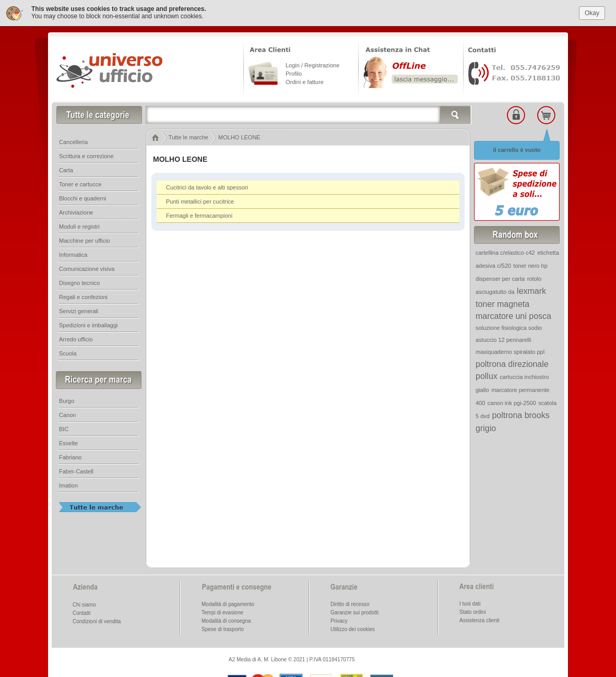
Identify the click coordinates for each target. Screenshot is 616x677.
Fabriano (70, 456)
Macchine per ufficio (85, 240)
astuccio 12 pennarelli (503, 339)
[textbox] (309, 114)
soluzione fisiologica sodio (509, 327)
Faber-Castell (76, 470)
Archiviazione (76, 211)
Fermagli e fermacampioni (199, 215)
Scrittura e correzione (86, 155)
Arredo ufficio (76, 338)
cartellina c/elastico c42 (505, 252)
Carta (66, 169)
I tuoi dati (470, 603)
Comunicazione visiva (87, 268)
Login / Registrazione (312, 64)
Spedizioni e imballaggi (88, 324)
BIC (64, 428)
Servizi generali (79, 310)
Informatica (73, 254)
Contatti (81, 612)
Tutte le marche (188, 136)
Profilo (294, 73)
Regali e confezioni (83, 296)
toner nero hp (530, 265)
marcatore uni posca (513, 315)
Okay (592, 12)
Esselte (68, 442)
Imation (68, 484)
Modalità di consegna (226, 620)
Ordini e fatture (305, 81)
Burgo (67, 400)
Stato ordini (473, 611)
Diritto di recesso (350, 603)
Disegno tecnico (79, 282)
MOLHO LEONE (239, 136)
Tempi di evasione (222, 611)
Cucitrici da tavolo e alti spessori (207, 186)
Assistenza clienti (479, 619)
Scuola (68, 352)
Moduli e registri (79, 225)
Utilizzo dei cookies (353, 628)
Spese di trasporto (223, 628)
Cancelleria (73, 141)
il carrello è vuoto (517, 149)
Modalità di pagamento (228, 603)
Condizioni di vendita (97, 620)
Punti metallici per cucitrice (200, 200)
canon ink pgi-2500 (512, 402)
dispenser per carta (500, 278)
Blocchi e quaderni (83, 197)
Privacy (339, 620)
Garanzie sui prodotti (354, 611)
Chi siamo (84, 604)
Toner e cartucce (80, 183)
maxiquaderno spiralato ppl (510, 351)
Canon (67, 414)
